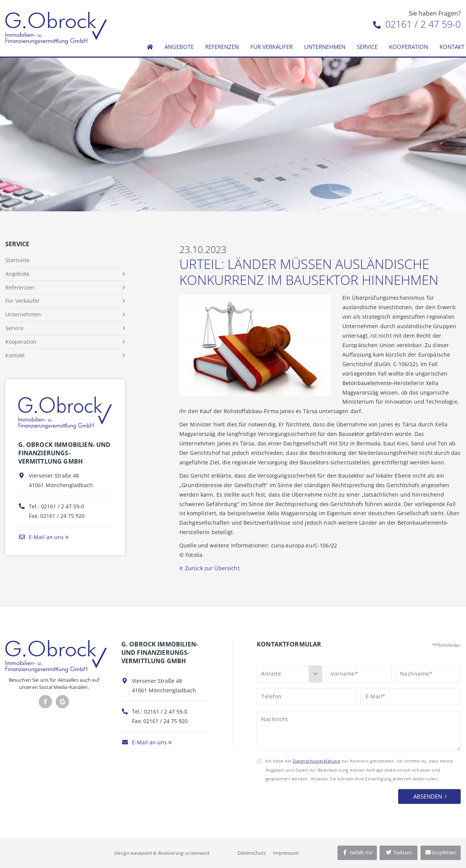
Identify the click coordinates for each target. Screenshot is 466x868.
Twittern (399, 852)
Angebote (179, 47)
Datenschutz (252, 853)
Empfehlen (441, 852)
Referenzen (222, 47)
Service (367, 47)
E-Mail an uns (41, 537)
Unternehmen (325, 47)
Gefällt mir (357, 852)
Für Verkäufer (271, 47)
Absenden (428, 796)
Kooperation (409, 47)
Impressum (286, 853)
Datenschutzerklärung (316, 761)
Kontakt (15, 355)
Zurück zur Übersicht (212, 568)
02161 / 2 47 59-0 (417, 24)
